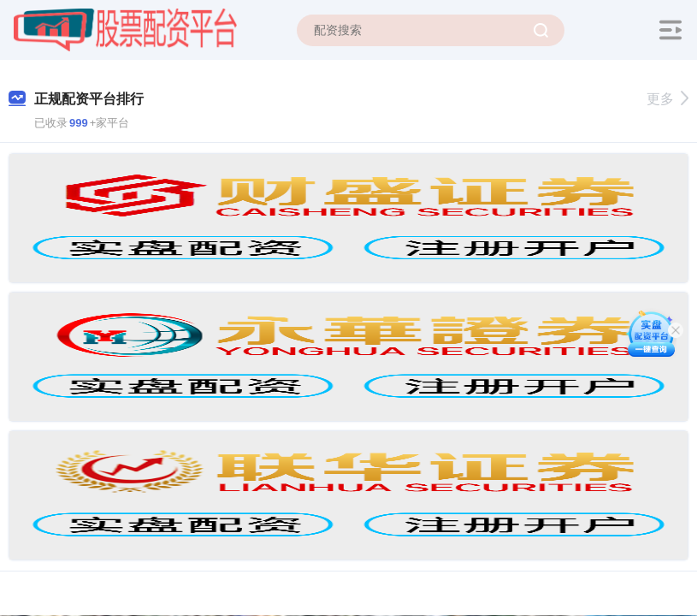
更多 (667, 99)
